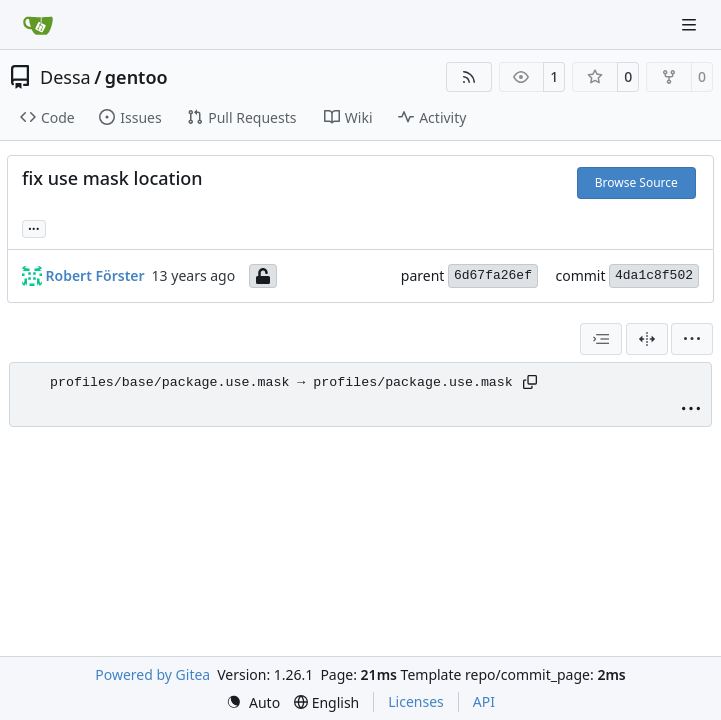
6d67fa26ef (493, 275)
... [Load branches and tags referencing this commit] (34, 227)
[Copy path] (530, 382)
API (484, 701)
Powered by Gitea (152, 674)
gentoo (136, 77)
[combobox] (601, 339)
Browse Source (636, 182)
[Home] (38, 25)
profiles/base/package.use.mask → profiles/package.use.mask (281, 382)
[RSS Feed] (469, 77)
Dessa (65, 77)
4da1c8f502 (654, 275)
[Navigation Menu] (691, 24)
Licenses (416, 701)
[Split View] (647, 339)
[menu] (692, 339)
